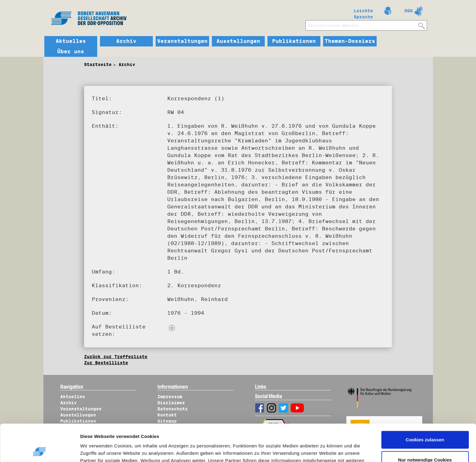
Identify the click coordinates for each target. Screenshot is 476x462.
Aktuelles (71, 41)
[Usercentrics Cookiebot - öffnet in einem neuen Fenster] (40, 450)
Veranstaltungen (182, 41)
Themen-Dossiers (350, 41)
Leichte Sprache (363, 13)
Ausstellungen (238, 41)
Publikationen (294, 41)
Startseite (98, 64)
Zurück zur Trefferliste (116, 357)
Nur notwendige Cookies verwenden (425, 429)
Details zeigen (102, 450)
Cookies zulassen (425, 405)
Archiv (126, 41)
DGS (409, 11)
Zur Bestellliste (106, 363)
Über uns (71, 52)
